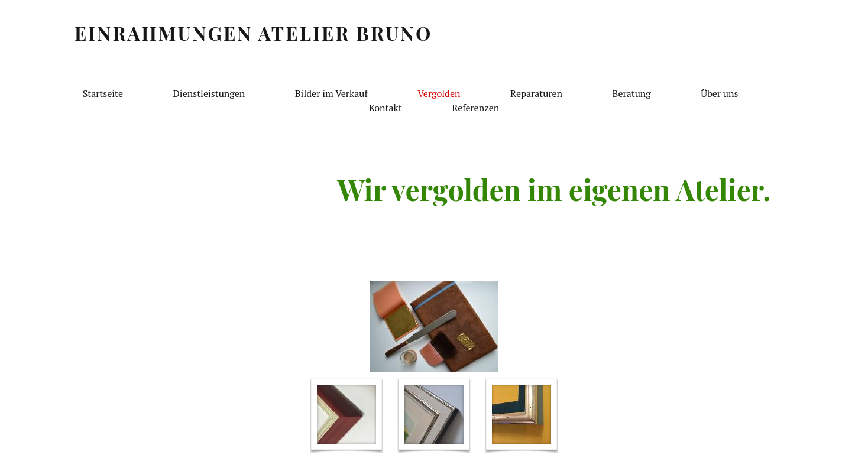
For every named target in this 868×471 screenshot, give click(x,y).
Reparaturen (536, 93)
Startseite (103, 93)
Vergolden (439, 93)
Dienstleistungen (209, 93)
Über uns (719, 93)
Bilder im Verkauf (331, 93)
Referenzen (475, 108)
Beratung (632, 93)
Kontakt (386, 108)
